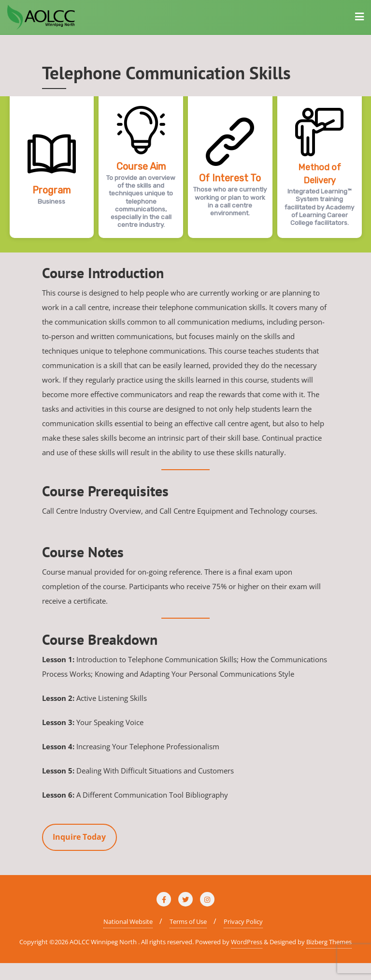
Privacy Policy (243, 921)
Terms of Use (188, 921)
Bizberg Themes (329, 942)
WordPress (247, 942)
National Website (128, 921)
